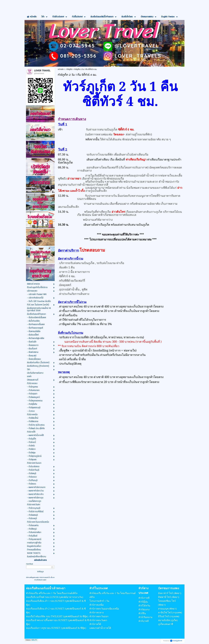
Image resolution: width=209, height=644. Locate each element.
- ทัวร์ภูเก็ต (69, 69)
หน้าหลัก (61, 69)
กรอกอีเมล (30, 564)
